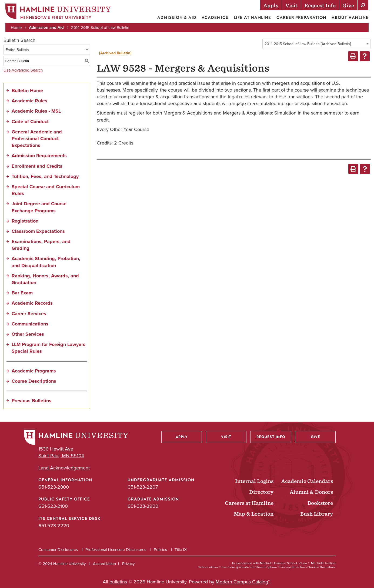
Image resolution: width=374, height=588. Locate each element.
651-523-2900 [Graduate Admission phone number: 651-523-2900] (143, 506)
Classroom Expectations (38, 231)
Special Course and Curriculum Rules (46, 190)
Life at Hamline (253, 18)
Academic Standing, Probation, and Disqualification (46, 262)
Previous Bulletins (31, 401)
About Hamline (350, 18)
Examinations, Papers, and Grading (41, 245)
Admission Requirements (39, 156)
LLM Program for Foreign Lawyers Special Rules (49, 348)
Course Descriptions (34, 381)
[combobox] (316, 44)
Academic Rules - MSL (36, 111)
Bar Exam (22, 293)
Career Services (29, 314)
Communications (30, 324)
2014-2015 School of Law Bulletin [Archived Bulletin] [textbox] (308, 44)
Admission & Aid (177, 18)
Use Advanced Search (23, 70)
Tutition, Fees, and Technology (45, 176)
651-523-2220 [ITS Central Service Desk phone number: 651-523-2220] (54, 526)
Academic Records (32, 303)
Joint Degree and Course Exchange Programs (39, 207)
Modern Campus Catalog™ (243, 582)
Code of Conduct (30, 122)
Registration (25, 221)
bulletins (118, 582)
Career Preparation (301, 18)
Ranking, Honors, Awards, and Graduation (45, 279)
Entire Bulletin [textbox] (17, 50)
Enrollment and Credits (37, 166)
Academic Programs (34, 371)
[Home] (58, 13)
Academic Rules (29, 101)
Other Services (28, 334)
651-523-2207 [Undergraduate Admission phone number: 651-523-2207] (143, 487)
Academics (215, 18)
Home (16, 28)
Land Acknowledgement (64, 468)
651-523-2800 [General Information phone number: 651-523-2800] (54, 487)
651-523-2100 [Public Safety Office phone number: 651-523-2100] (53, 506)
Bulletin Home (27, 90)
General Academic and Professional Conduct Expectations (37, 139)
